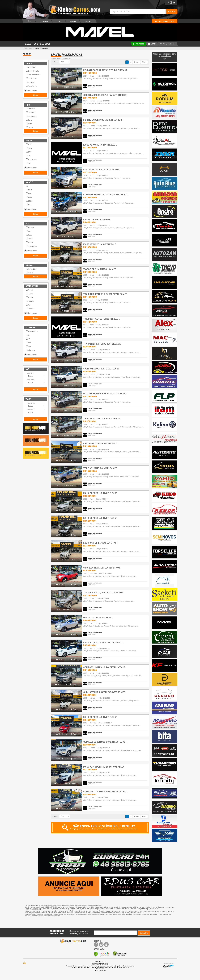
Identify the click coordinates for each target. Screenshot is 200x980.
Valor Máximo (31, 409)
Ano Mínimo (30, 373)
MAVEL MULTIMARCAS (36, 44)
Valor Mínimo (31, 403)
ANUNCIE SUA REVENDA (164, 21)
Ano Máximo (30, 380)
